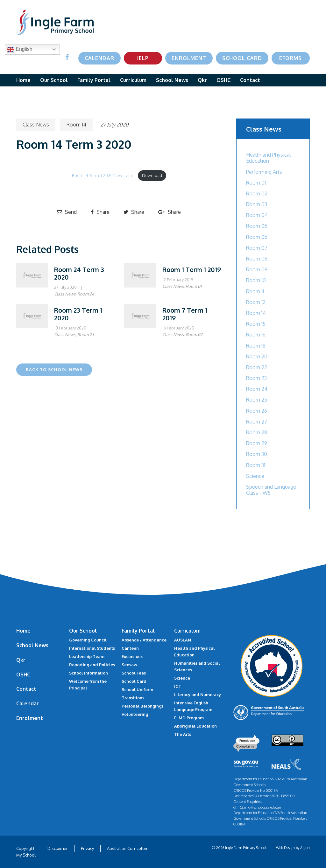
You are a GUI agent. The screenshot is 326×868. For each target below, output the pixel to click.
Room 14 (76, 125)
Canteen (130, 648)
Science (255, 476)
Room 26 (257, 411)
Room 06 (257, 237)
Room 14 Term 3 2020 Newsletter (103, 175)
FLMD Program (189, 718)
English (20, 50)
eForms (291, 58)
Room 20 (257, 356)
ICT (178, 686)
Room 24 (86, 294)
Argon (305, 848)
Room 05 (257, 226)
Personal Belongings (142, 706)
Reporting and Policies (92, 665)
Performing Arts (264, 172)
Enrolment (189, 58)
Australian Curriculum (128, 848)
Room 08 (257, 259)
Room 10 (256, 280)
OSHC (223, 80)
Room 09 (257, 269)
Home (23, 80)
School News (172, 80)
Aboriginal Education (195, 726)
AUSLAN (183, 640)
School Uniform (137, 689)
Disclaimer (58, 848)
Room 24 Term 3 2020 (79, 273)
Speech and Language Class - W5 (271, 490)
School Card (242, 58)
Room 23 (86, 335)
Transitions (133, 698)
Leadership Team (87, 656)
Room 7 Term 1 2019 (185, 314)
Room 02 (257, 193)
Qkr (202, 80)
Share (100, 212)
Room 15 (256, 324)
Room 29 (257, 443)
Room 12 (256, 302)
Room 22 (257, 367)
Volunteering (135, 714)
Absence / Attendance (144, 640)
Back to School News (54, 370)
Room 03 (257, 204)
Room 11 (255, 291)
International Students (92, 648)
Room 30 (257, 454)
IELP (143, 58)
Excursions (132, 656)
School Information (89, 673)
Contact (250, 80)
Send (67, 212)
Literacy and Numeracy (198, 695)
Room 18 (256, 346)
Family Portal (94, 80)
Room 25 (257, 400)
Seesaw (129, 665)
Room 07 (194, 335)
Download (152, 175)
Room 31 (256, 465)
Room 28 (257, 432)
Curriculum (133, 80)
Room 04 (257, 215)
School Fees (134, 673)
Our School (54, 80)
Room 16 (256, 335)
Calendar (99, 58)
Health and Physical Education (268, 158)
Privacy (87, 848)
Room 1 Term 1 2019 (192, 269)
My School (26, 855)
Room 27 (257, 422)
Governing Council (88, 640)
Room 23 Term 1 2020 (78, 314)
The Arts (183, 734)
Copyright (25, 848)
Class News (36, 125)
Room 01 (194, 286)
